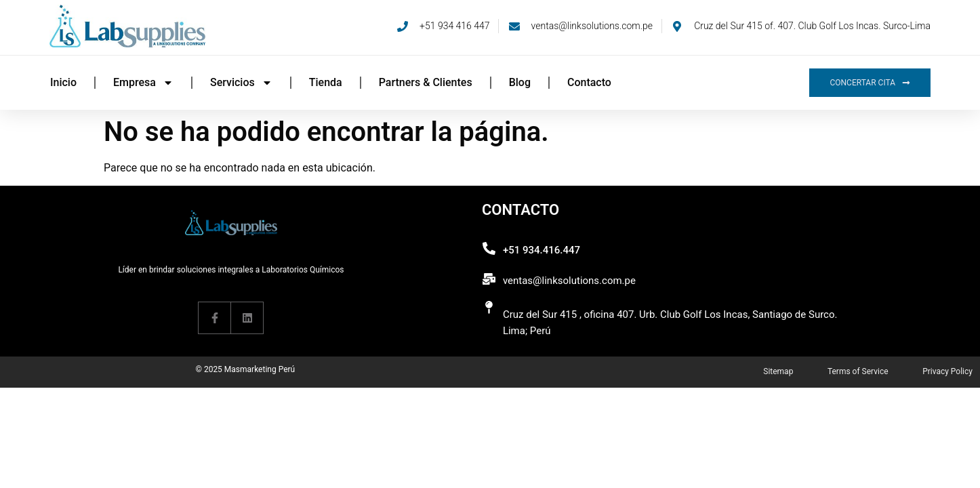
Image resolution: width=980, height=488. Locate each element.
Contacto (589, 82)
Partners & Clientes (426, 82)
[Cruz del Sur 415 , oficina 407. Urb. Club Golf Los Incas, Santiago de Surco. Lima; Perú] (489, 307)
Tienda (326, 82)
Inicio (63, 82)
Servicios (241, 83)
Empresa (143, 83)
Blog (520, 82)
